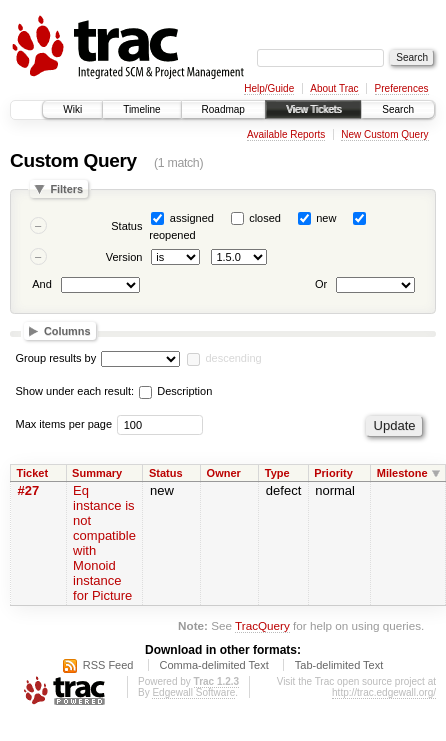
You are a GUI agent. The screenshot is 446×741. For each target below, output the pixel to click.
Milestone (402, 473)
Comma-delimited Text (214, 665)
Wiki (72, 109)
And (42, 285)
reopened (172, 235)
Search (398, 109)
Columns (67, 331)
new (326, 218)
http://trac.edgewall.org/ (384, 692)
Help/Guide (269, 88)
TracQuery (262, 625)
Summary (97, 473)
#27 (29, 490)
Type (277, 473)
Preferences (402, 88)
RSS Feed (108, 665)
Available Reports (286, 134)
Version (124, 257)
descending (233, 358)
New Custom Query (384, 134)
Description (175, 391)
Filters (66, 189)
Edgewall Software (193, 692)
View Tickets (313, 109)
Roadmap (223, 109)
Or (321, 285)
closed (265, 218)
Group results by (56, 358)
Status (126, 226)
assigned (192, 218)
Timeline (141, 109)
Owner (224, 473)
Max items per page (64, 424)
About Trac (334, 88)
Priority (333, 473)
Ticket (33, 473)
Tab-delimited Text (339, 665)
